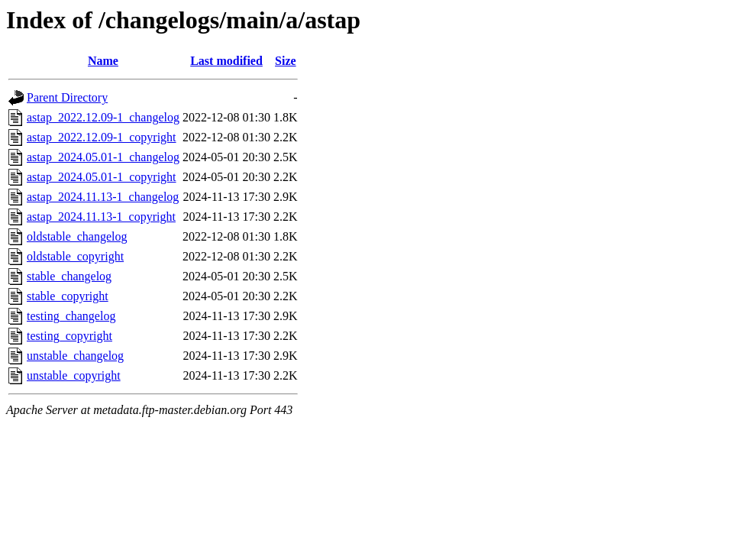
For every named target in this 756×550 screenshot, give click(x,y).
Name (103, 61)
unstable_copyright (74, 375)
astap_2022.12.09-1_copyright (102, 137)
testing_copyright (69, 336)
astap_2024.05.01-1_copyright (102, 177)
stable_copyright (68, 296)
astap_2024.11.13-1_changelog (103, 197)
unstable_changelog (75, 356)
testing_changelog (71, 316)
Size (286, 61)
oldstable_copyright (75, 256)
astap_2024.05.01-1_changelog (103, 157)
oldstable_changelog (77, 236)
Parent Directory (67, 97)
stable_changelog (69, 276)
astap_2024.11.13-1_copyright (101, 217)
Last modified (226, 61)
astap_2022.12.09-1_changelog (103, 117)
